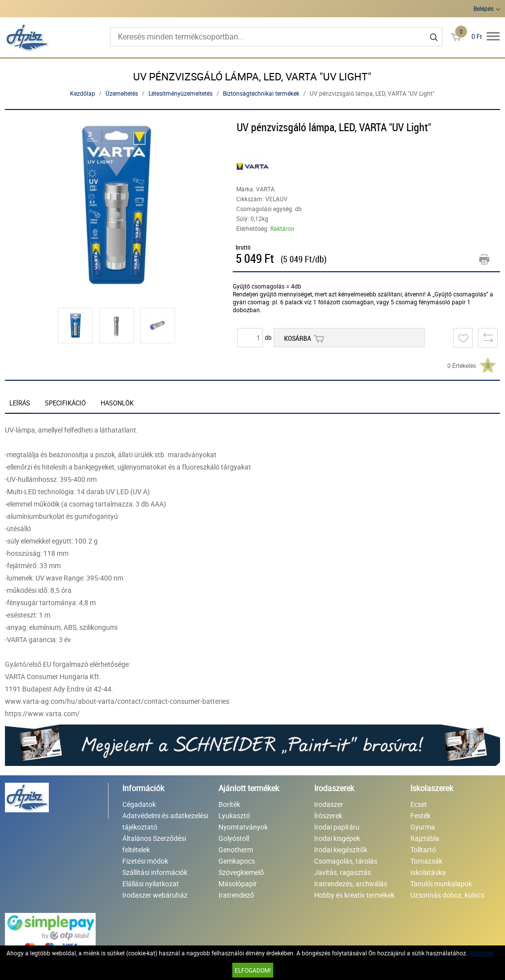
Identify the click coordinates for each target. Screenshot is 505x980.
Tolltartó (423, 850)
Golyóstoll (234, 838)
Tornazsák (426, 861)
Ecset (419, 804)
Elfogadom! (253, 970)
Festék (420, 816)
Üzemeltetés (122, 93)
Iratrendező (236, 895)
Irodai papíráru (337, 827)
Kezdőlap (83, 93)
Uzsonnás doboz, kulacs (447, 895)
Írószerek (328, 816)
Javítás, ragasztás (343, 872)
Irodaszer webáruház (155, 895)
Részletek (481, 953)
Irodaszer (329, 804)
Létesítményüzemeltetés (180, 93)
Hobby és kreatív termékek (354, 895)
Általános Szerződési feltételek (154, 844)
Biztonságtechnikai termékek (261, 93)
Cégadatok (139, 804)
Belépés (484, 8)
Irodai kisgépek (337, 838)
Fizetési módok (145, 861)
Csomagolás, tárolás (346, 861)
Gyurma (423, 827)
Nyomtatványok (243, 827)
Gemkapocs (237, 861)
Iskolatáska (428, 872)
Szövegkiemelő (241, 872)
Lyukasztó (234, 816)
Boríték (229, 804)
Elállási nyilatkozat (151, 884)
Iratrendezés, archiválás (351, 884)
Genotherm (236, 850)
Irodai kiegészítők (341, 850)
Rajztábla (425, 838)
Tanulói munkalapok (441, 884)
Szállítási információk (155, 872)
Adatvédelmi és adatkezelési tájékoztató (165, 821)
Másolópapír (238, 884)
